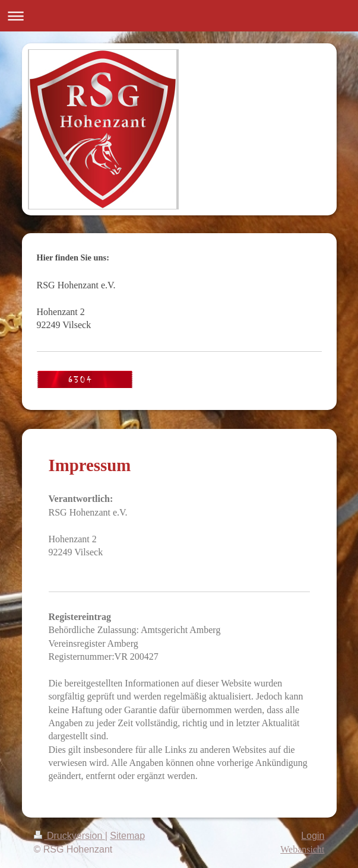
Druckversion (69, 836)
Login (313, 836)
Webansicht (302, 849)
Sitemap (127, 836)
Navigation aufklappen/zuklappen (179, 16)
